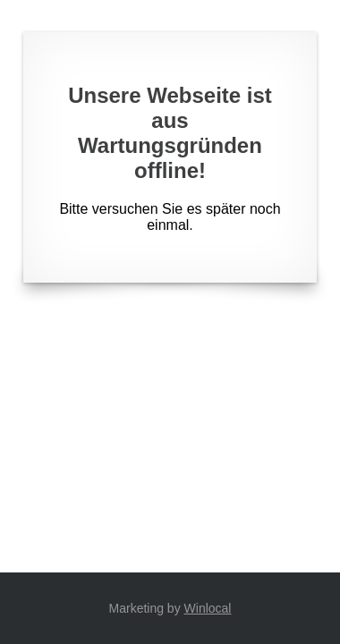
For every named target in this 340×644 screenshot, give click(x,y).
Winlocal (208, 608)
